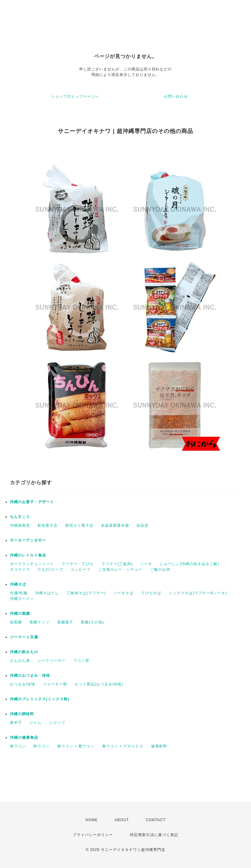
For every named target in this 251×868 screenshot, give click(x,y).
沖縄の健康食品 (24, 737)
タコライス (20, 569)
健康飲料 (159, 746)
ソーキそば (123, 593)
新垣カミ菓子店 (79, 525)
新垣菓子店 (48, 525)
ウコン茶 (81, 661)
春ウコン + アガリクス (123, 746)
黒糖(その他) (92, 622)
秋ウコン (41, 746)
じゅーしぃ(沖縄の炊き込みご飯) (189, 564)
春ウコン (18, 746)
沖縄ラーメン (22, 599)
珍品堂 (143, 525)
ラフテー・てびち (78, 564)
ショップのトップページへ (75, 96)
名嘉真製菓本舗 (115, 525)
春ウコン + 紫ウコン (76, 746)
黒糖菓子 (65, 622)
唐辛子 (16, 723)
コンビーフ (81, 569)
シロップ (57, 723)
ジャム (35, 723)
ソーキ (146, 564)
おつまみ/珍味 (23, 684)
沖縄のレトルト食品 (28, 555)
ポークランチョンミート (32, 564)
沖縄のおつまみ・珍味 (30, 675)
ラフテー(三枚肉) (117, 564)
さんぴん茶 (20, 661)
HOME (92, 820)
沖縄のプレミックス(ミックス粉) (40, 699)
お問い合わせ (176, 96)
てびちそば (151, 593)
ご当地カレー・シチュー (120, 569)
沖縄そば (18, 584)
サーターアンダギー (28, 540)
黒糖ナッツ (39, 622)
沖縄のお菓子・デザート (32, 502)
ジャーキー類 (55, 684)
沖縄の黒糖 (20, 613)
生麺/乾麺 (19, 593)
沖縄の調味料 (22, 714)
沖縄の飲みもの (24, 652)
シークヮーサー (52, 661)
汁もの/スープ (50, 569)
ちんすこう (20, 517)
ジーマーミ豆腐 (24, 637)
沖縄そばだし (47, 593)
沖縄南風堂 (20, 525)
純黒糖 (16, 622)
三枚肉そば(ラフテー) (86, 593)
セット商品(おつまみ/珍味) (99, 684)
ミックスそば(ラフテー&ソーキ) (198, 593)
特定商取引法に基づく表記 (154, 835)
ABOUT (122, 820)
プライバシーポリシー (93, 835)
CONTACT (156, 820)
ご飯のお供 (160, 569)
